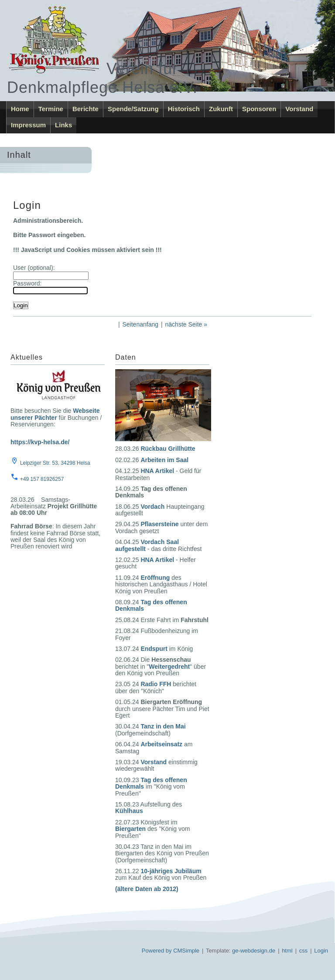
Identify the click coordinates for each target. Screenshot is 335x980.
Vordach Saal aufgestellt (147, 545)
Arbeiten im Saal (164, 460)
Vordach (152, 507)
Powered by (157, 951)
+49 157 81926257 (42, 479)
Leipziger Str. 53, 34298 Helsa (55, 463)
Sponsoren (259, 109)
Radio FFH (156, 684)
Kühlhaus (129, 811)
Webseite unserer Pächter (55, 414)
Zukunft (221, 109)
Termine (51, 109)
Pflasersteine (159, 524)
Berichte (85, 109)
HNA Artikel (157, 471)
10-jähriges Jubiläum (171, 871)
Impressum (28, 125)
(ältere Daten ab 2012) (147, 889)
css (304, 951)
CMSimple (186, 951)
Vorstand (299, 109)
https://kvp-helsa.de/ (40, 442)
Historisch (184, 109)
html (287, 951)
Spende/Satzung (133, 109)
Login (321, 951)
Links (63, 125)
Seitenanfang (140, 324)
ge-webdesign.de (254, 951)
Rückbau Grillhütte (168, 449)
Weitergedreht (169, 667)
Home (20, 109)
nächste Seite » (186, 324)
